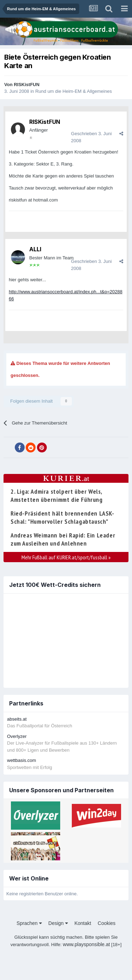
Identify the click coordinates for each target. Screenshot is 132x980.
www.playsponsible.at (87, 944)
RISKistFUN (27, 85)
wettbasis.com (21, 760)
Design (58, 923)
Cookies (107, 923)
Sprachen (29, 923)
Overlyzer (17, 736)
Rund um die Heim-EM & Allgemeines (73, 91)
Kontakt (83, 923)
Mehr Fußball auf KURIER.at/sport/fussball (66, 557)
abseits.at (17, 719)
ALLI (35, 249)
